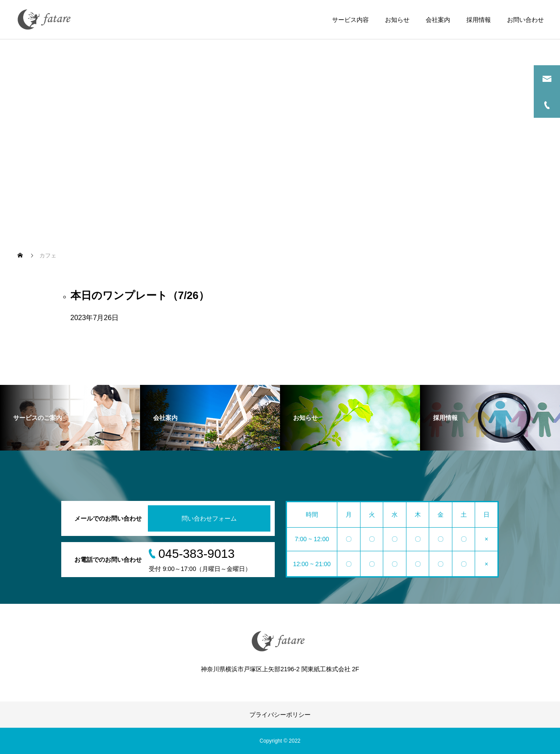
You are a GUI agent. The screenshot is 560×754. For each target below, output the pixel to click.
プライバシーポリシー (280, 715)
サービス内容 (350, 20)
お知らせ (397, 20)
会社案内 (438, 20)
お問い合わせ (525, 20)
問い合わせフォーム (209, 518)
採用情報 (479, 20)
